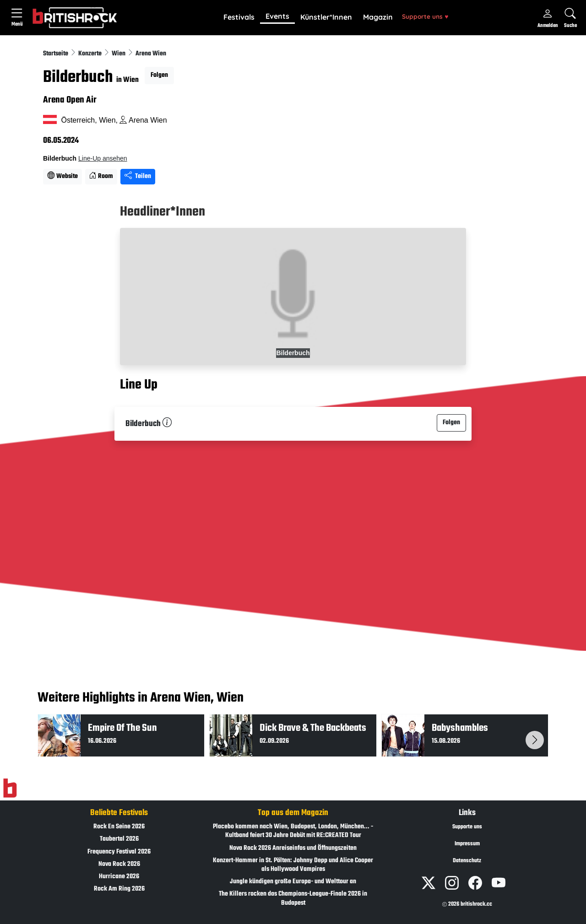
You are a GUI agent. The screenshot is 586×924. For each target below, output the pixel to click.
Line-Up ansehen (103, 158)
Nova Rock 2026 (119, 864)
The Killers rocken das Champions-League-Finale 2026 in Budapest (293, 898)
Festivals (239, 17)
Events (277, 16)
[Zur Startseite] (10, 789)
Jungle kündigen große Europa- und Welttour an (293, 882)
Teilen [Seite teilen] (138, 176)
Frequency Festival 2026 (119, 852)
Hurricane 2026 (119, 877)
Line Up (139, 385)
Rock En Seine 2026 (119, 827)
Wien (119, 54)
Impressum (467, 844)
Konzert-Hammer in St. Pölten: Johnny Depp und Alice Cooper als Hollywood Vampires (293, 865)
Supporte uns (425, 16)
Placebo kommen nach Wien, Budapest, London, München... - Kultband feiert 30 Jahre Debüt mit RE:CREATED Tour (293, 831)
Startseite (56, 54)
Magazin (378, 17)
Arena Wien (151, 54)
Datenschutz (467, 861)
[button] (239, 17)
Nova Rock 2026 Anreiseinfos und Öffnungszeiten (293, 848)
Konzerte (91, 54)
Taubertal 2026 (119, 839)
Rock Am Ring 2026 (119, 889)
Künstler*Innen (326, 17)
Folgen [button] (159, 75)
